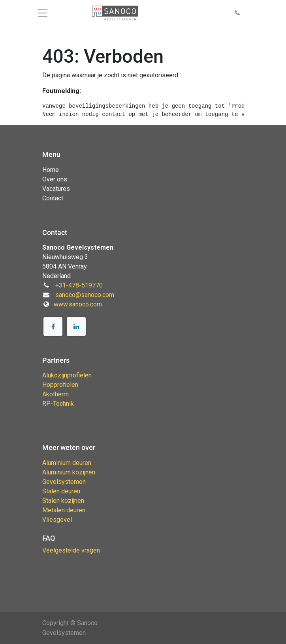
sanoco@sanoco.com (85, 295)
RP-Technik (58, 404)
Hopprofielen (60, 385)
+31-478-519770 (79, 285)
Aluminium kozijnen (69, 472)
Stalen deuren (61, 491)
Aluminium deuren (67, 463)
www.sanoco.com (78, 304)
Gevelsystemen (64, 482)
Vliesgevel (57, 520)
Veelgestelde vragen (71, 550)
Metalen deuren (64, 510)
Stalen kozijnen (63, 501)
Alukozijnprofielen (67, 375)
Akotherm (56, 394)
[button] (237, 13)
